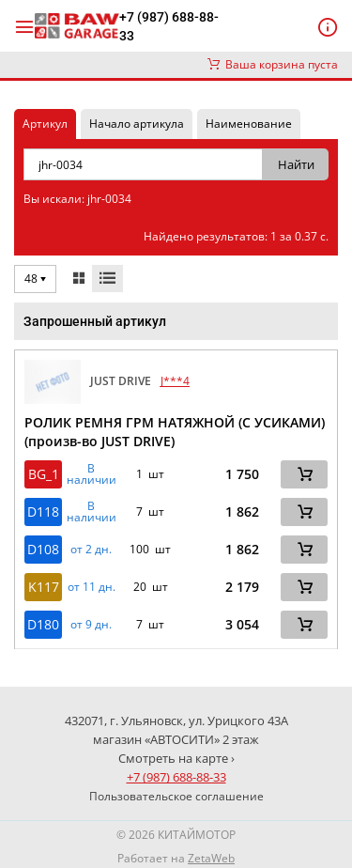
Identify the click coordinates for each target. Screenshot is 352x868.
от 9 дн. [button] (91, 625)
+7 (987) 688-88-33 (169, 26)
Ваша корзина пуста (273, 64)
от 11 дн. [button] (92, 587)
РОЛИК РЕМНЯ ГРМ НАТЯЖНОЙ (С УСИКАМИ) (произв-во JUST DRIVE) (175, 432)
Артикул (45, 124)
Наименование (249, 124)
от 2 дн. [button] (91, 550)
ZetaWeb (211, 858)
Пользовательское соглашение (176, 796)
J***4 (175, 381)
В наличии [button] (92, 474)
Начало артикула (137, 124)
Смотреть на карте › (176, 758)
